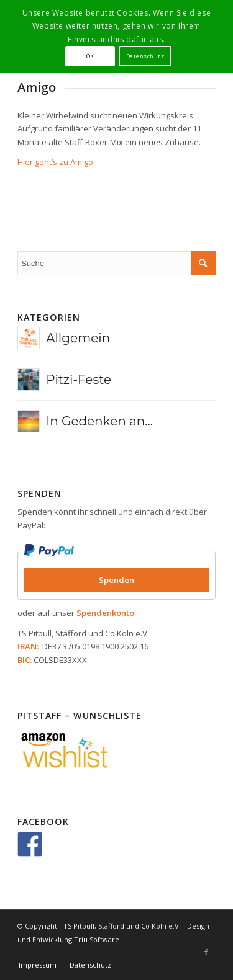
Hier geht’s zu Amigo (55, 162)
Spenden (116, 580)
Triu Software (97, 939)
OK (90, 56)
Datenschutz (145, 56)
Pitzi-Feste (79, 380)
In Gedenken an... (99, 421)
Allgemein (78, 338)
